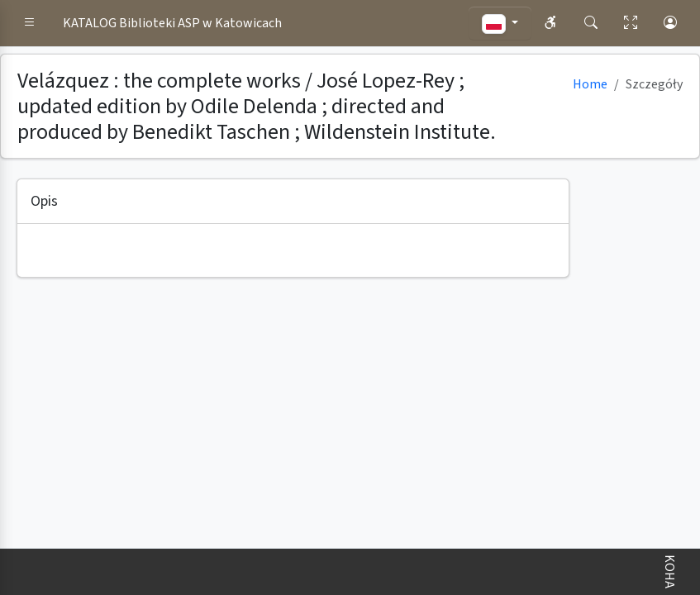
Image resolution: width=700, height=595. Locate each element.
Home (590, 84)
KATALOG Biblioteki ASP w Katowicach (172, 23)
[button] (30, 23)
